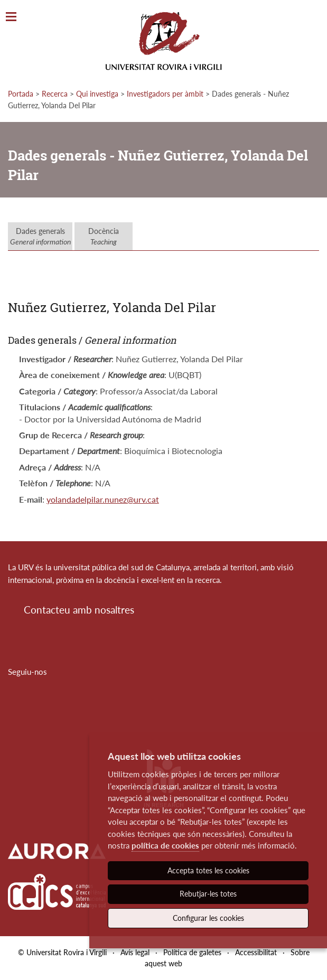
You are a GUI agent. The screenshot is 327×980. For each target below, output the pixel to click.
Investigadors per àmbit (165, 94)
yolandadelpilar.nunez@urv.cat (103, 499)
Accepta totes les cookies (208, 870)
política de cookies (165, 845)
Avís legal (135, 952)
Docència (104, 236)
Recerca (55, 94)
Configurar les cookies (208, 918)
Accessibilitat (256, 952)
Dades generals (40, 236)
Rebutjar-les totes (208, 894)
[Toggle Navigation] (11, 17)
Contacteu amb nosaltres (79, 610)
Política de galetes (192, 952)
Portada (21, 94)
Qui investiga (97, 94)
